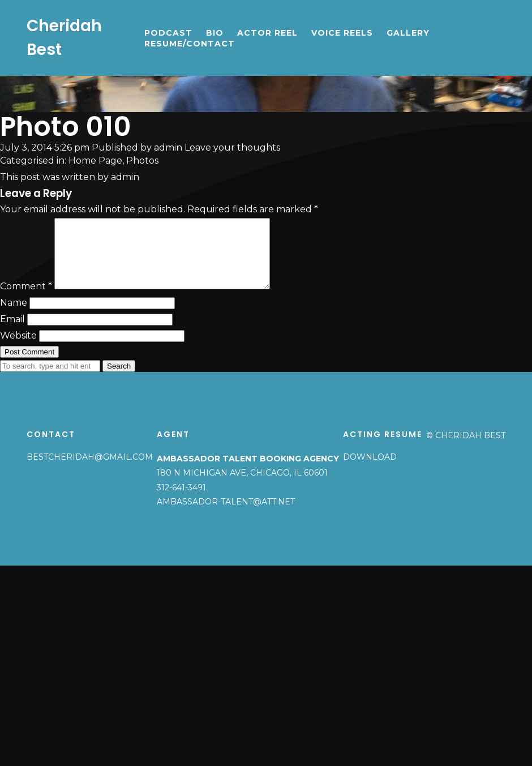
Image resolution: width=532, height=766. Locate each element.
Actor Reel (267, 33)
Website (18, 349)
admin (168, 147)
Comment (26, 300)
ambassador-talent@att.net (226, 515)
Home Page (95, 161)
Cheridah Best (64, 38)
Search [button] (119, 380)
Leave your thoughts (232, 147)
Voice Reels (342, 33)
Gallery (408, 33)
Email (12, 333)
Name (14, 316)
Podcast (168, 33)
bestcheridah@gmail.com (90, 470)
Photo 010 (66, 127)
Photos (142, 161)
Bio (215, 33)
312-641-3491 (181, 501)
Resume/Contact (190, 44)
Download (370, 470)
